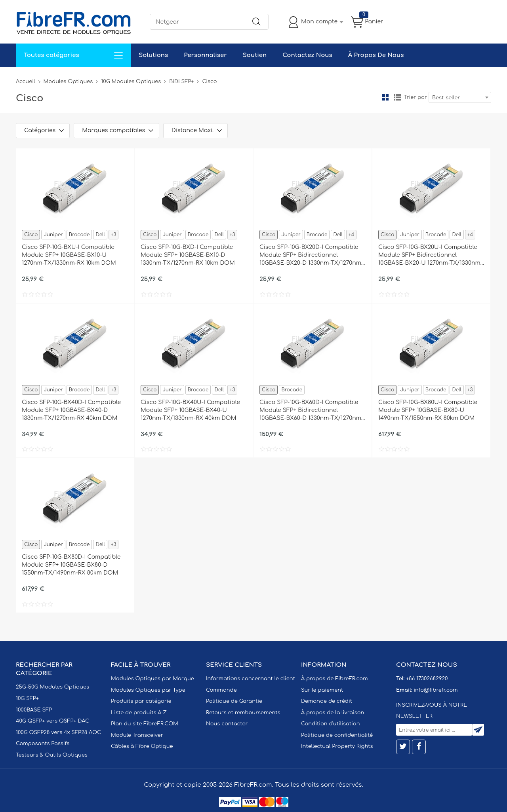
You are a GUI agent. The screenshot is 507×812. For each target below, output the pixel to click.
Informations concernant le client (251, 679)
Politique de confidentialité (337, 735)
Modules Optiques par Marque (152, 679)
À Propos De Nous (376, 55)
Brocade (79, 235)
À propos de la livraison (333, 713)
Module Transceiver (137, 735)
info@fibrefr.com (436, 690)
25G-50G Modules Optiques (52, 687)
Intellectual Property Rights (337, 746)
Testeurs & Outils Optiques (52, 755)
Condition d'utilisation (330, 724)
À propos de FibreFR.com (334, 679)
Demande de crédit (327, 701)
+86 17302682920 (427, 679)
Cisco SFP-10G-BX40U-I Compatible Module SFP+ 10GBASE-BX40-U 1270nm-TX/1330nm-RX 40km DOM (190, 410)
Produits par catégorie (141, 701)
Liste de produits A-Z (139, 713)
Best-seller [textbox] (446, 98)
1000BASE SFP (34, 710)
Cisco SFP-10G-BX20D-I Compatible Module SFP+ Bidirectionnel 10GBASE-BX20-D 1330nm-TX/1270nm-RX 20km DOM (311, 256)
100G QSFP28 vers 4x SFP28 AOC (58, 732)
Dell (100, 235)
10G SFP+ (27, 698)
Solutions (153, 55)
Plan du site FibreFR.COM (145, 724)
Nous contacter (227, 724)
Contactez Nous (307, 55)
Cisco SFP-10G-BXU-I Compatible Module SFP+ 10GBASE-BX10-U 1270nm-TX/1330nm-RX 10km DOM (69, 255)
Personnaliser (205, 55)
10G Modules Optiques (131, 82)
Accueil (26, 82)
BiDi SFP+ (181, 82)
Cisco (31, 235)
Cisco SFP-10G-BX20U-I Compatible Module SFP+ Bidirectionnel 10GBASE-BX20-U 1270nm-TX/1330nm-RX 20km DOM (430, 256)
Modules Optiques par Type (148, 690)
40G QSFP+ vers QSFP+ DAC (52, 721)
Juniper (53, 235)
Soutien (255, 55)
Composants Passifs (43, 744)
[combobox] (460, 97)
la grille (385, 97)
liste (397, 97)
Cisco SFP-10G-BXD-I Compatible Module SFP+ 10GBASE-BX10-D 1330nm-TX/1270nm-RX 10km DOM (188, 255)
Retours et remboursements (243, 713)
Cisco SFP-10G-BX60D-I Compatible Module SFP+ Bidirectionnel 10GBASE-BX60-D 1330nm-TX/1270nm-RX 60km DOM (311, 411)
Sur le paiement (322, 690)
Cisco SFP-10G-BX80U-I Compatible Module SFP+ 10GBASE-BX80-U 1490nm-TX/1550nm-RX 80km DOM (428, 410)
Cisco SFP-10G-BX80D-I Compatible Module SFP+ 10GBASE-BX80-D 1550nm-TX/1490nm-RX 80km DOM (71, 565)
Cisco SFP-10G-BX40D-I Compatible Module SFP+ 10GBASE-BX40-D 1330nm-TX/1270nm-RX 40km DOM (71, 410)
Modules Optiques (68, 82)
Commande (221, 690)
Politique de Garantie (234, 701)
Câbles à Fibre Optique (142, 746)
